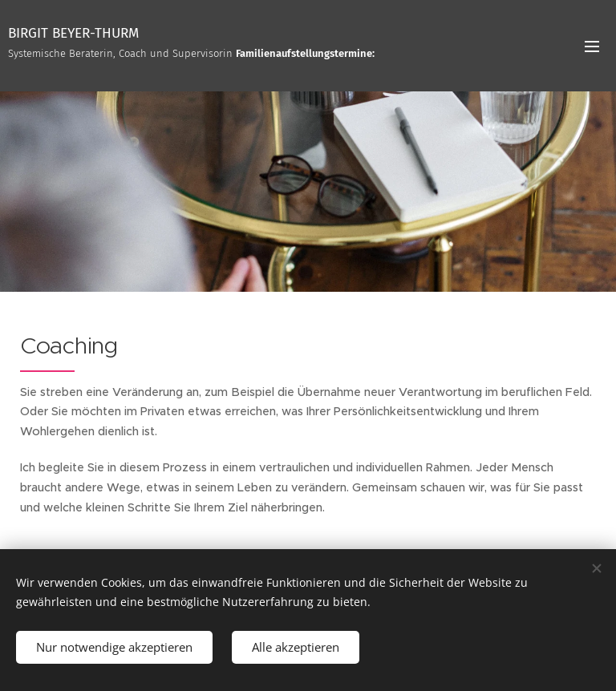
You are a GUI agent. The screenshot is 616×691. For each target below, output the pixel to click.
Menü (592, 46)
